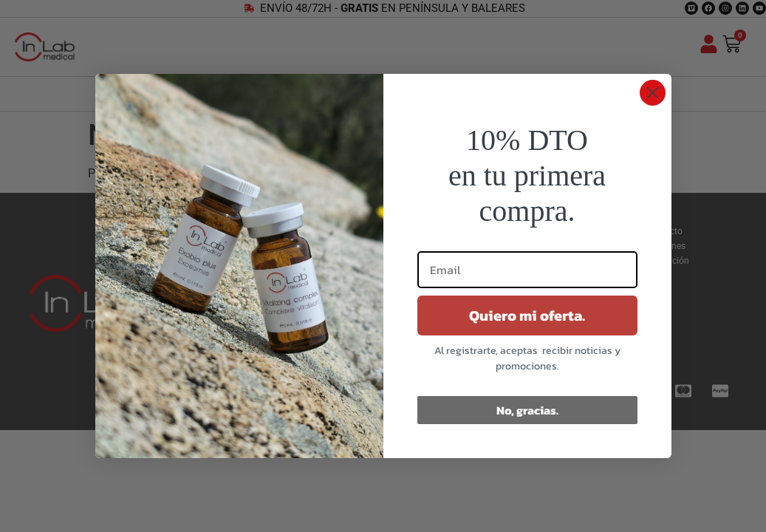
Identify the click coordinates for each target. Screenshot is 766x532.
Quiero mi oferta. (527, 316)
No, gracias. (527, 410)
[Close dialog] (653, 93)
